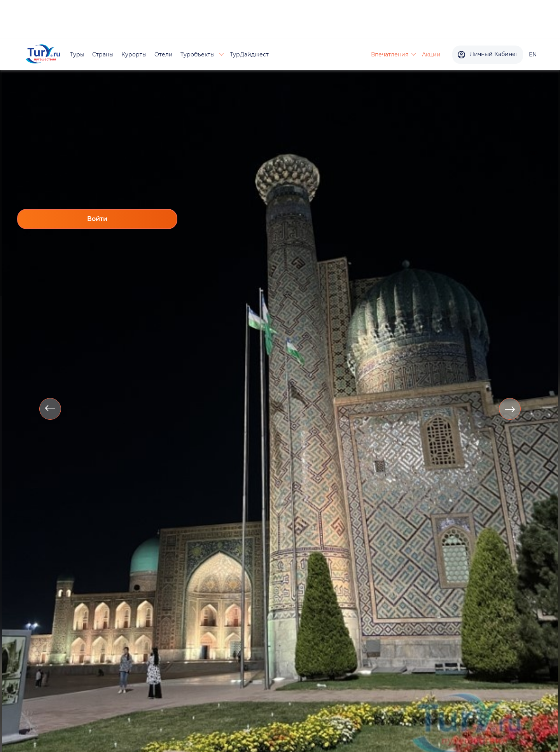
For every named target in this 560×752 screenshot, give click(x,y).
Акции (431, 54)
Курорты (134, 54)
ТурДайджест (249, 54)
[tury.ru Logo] (43, 55)
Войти (97, 219)
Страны (103, 54)
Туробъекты (198, 54)
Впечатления (390, 54)
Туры (77, 54)
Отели (164, 54)
